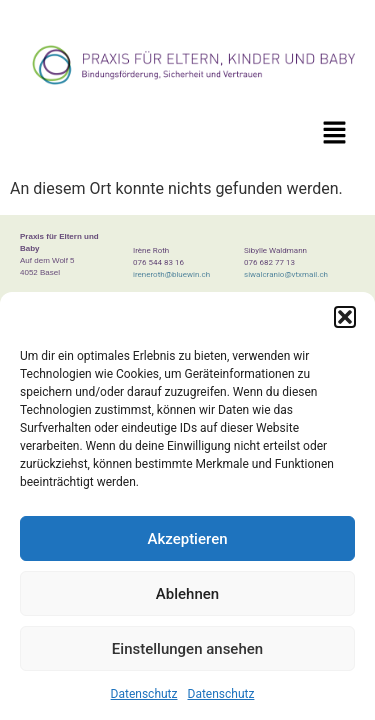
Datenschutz (144, 694)
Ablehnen (187, 594)
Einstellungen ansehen (187, 649)
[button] (345, 317)
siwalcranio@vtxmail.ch (286, 274)
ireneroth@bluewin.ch (171, 274)
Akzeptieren (187, 539)
